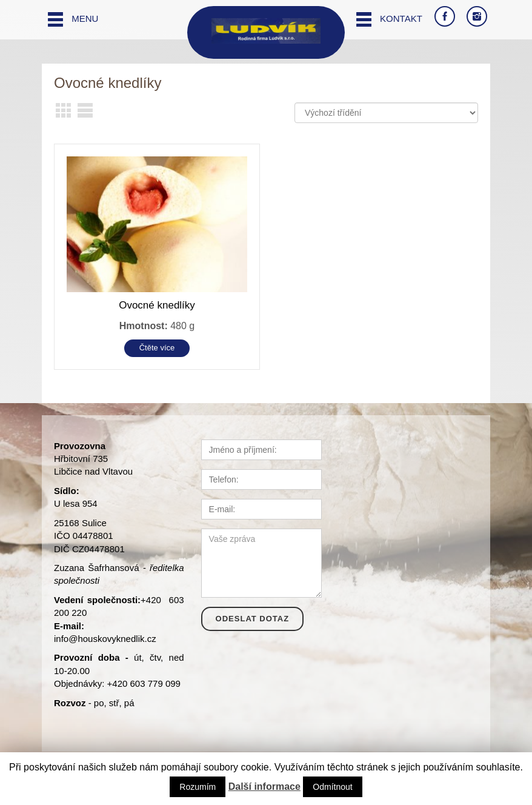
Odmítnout (332, 787)
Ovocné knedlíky (157, 305)
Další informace (264, 787)
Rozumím (198, 787)
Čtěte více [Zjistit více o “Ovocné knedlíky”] (157, 348)
